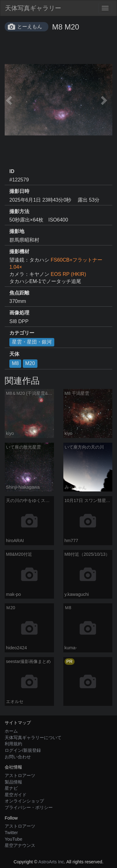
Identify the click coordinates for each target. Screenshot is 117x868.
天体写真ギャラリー (33, 8)
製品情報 (13, 782)
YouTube (14, 839)
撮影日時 (19, 191)
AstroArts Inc (51, 862)
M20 (30, 363)
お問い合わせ (18, 757)
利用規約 (13, 744)
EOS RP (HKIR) (68, 274)
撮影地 (17, 231)
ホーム (11, 731)
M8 (15, 363)
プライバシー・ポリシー (29, 807)
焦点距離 (19, 293)
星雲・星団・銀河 (32, 342)
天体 (14, 354)
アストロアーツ (20, 775)
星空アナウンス (20, 845)
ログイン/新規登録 (23, 750)
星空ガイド (16, 795)
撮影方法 (19, 211)
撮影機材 (19, 251)
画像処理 (19, 313)
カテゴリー (22, 333)
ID (12, 171)
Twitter (11, 833)
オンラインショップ (24, 801)
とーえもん (30, 27)
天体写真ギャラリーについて (33, 738)
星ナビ (11, 788)
